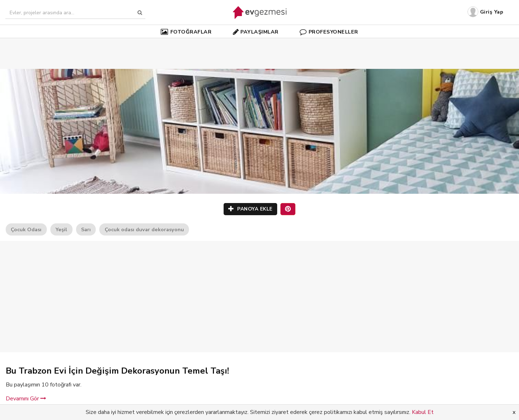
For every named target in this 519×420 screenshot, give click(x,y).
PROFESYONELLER (329, 32)
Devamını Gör (26, 399)
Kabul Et (423, 412)
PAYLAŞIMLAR (256, 32)
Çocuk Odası (26, 229)
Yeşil (61, 229)
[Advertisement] (260, 43)
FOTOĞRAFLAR (186, 32)
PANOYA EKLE (250, 209)
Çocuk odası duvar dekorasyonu (144, 229)
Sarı (86, 229)
